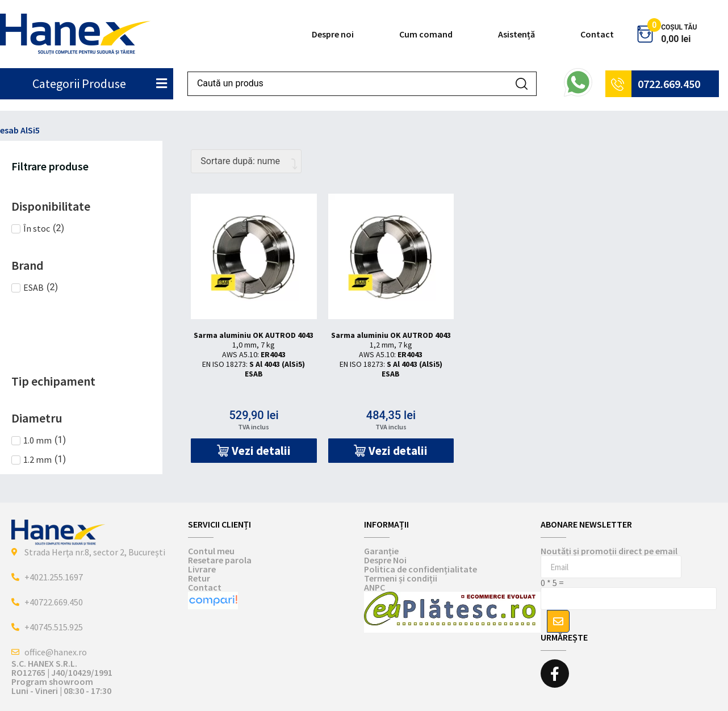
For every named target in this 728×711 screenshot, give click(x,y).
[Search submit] (522, 84)
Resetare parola (220, 560)
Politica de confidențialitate (421, 569)
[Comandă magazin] (246, 161)
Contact (597, 34)
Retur (199, 578)
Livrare (202, 569)
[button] (254, 451)
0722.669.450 (669, 84)
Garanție (381, 551)
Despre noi (333, 34)
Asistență (516, 34)
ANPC (375, 587)
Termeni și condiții (401, 578)
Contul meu (211, 551)
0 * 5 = (552, 583)
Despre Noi (385, 560)
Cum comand (426, 34)
